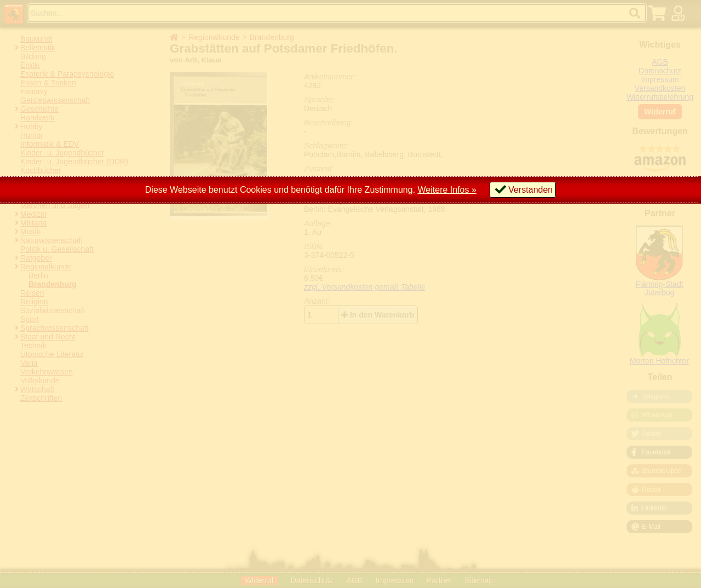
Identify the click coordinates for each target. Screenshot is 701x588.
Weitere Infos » (447, 190)
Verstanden (530, 190)
